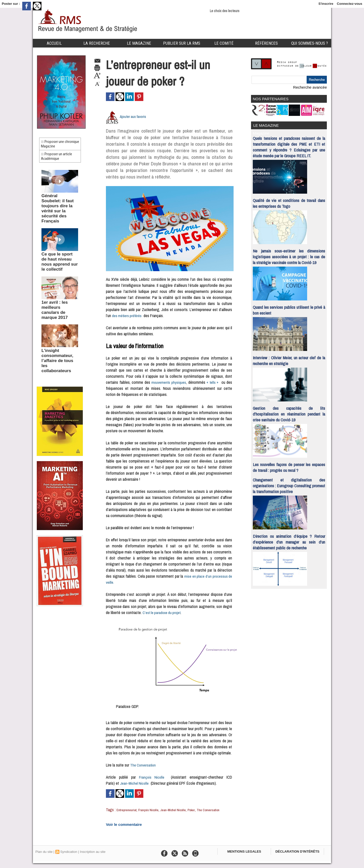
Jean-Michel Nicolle (135, 783)
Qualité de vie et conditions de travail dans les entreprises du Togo (289, 200)
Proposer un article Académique (60, 162)
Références (266, 43)
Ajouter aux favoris (134, 116)
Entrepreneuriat (128, 810)
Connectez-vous (350, 4)
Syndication (69, 857)
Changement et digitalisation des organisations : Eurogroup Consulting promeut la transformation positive (289, 482)
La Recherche (97, 43)
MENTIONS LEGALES (246, 858)
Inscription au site (93, 857)
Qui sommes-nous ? (310, 43)
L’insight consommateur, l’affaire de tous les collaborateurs (56, 331)
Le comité (224, 43)
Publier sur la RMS (182, 43)
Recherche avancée (312, 87)
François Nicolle (152, 777)
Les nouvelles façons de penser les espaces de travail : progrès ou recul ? (289, 464)
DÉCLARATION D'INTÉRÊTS (303, 858)
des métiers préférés (128, 316)
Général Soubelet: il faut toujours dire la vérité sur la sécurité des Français (57, 209)
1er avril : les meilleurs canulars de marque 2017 (59, 290)
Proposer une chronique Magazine (59, 146)
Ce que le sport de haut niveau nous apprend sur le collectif (60, 250)
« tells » (213, 382)
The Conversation (144, 765)
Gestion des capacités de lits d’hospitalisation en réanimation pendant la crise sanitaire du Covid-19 (289, 411)
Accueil (54, 43)
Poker (204, 810)
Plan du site (44, 857)
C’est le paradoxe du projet (163, 612)
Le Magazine (139, 43)
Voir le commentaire (120, 830)
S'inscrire (326, 4)
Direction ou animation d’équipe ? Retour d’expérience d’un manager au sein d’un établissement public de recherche (289, 539)
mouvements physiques (169, 382)
